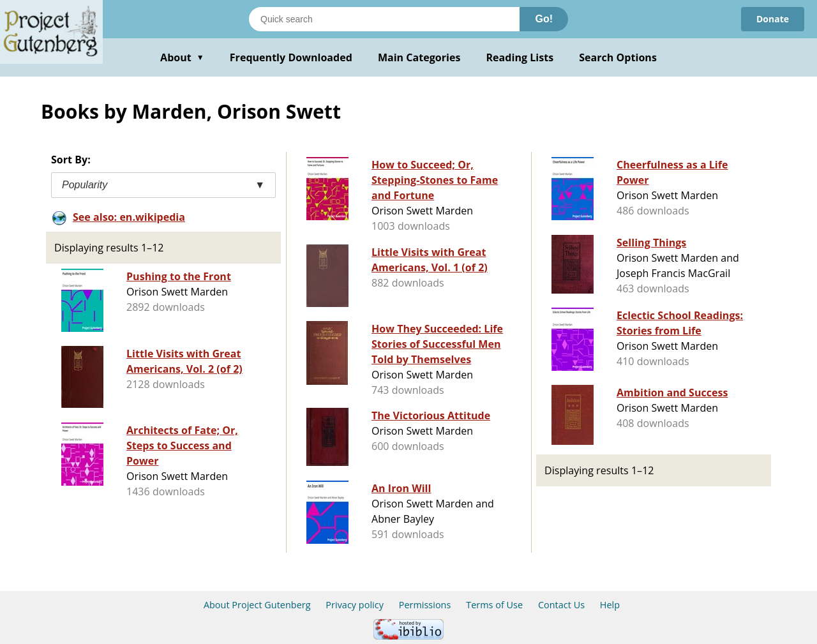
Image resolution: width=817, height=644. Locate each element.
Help (610, 605)
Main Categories (419, 57)
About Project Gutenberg (257, 605)
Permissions (425, 605)
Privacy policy (355, 605)
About (182, 57)
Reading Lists (520, 57)
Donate (773, 19)
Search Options (618, 57)
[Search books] (384, 19)
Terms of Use (494, 605)
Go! (544, 19)
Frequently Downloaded (291, 57)
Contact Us (561, 605)
